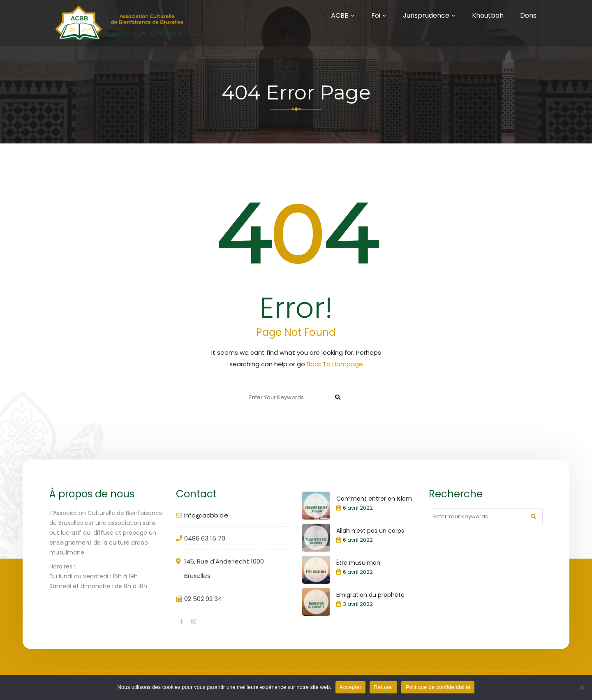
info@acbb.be (206, 515)
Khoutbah (488, 15)
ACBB (340, 15)
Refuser (383, 687)
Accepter (350, 687)
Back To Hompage (335, 364)
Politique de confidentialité (438, 687)
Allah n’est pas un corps (370, 531)
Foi (376, 15)
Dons (528, 15)
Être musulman (358, 563)
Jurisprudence (426, 15)
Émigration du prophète (370, 595)
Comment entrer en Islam (374, 499)
